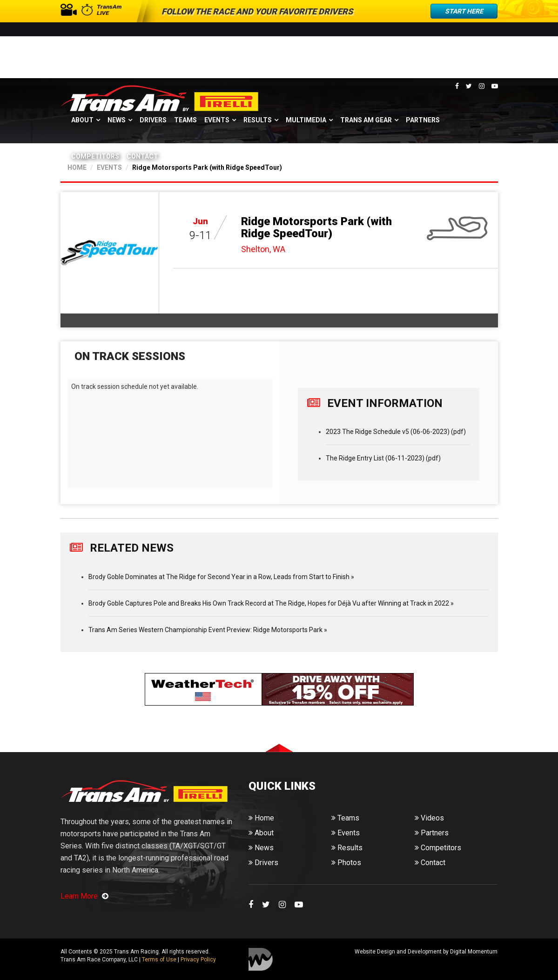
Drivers (153, 120)
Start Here (464, 11)
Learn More (84, 896)
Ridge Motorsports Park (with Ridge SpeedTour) (316, 227)
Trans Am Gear (366, 120)
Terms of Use (159, 960)
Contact (142, 156)
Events (217, 120)
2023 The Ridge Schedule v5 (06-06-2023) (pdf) (396, 432)
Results (258, 120)
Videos (429, 818)
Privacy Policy (198, 960)
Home (261, 818)
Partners (423, 120)
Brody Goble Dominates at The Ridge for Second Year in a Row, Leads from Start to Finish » (221, 577)
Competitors (95, 156)
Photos (346, 863)
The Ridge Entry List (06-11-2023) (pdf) (383, 458)
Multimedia (306, 120)
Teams (185, 120)
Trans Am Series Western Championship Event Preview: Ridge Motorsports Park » (208, 630)
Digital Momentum (261, 959)
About (82, 120)
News (117, 120)
